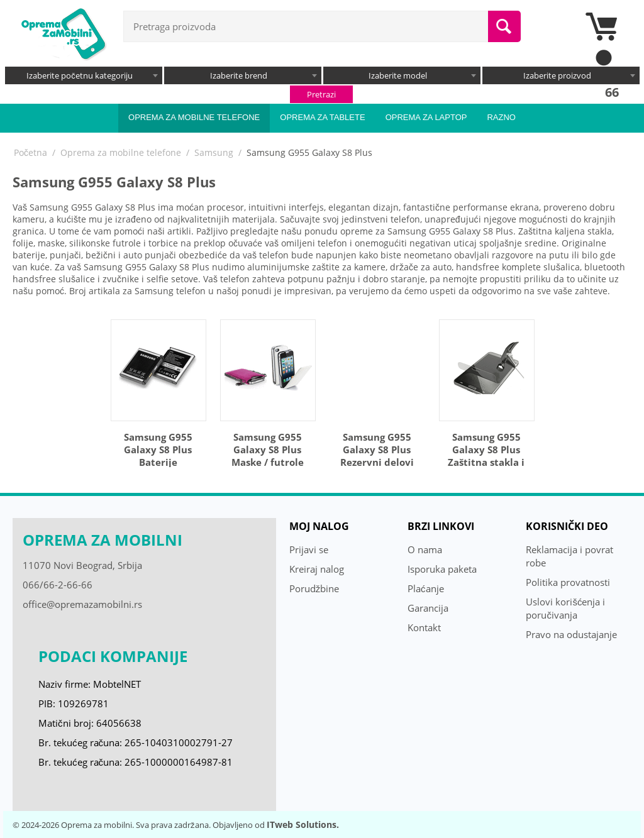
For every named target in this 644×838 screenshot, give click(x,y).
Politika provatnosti (568, 582)
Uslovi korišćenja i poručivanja (565, 608)
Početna (31, 152)
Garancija (428, 608)
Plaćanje (426, 588)
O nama (425, 549)
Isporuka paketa (442, 569)
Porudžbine (314, 588)
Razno (501, 117)
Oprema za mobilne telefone (194, 117)
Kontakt (424, 627)
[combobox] (84, 75)
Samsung (214, 152)
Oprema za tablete (322, 117)
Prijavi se (309, 549)
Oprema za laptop (426, 117)
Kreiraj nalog (317, 569)
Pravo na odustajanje (571, 634)
